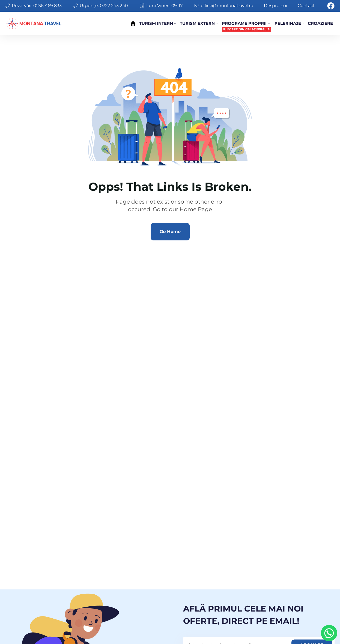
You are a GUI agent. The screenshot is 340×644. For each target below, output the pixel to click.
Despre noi (275, 6)
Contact (306, 6)
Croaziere (320, 23)
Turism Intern (156, 23)
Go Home (170, 232)
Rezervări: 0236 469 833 (37, 6)
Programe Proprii (246, 26)
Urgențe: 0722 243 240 (104, 6)
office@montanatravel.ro (227, 6)
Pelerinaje (288, 23)
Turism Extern (197, 23)
